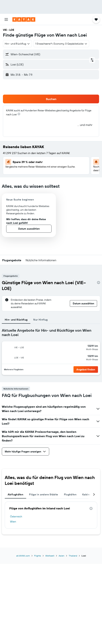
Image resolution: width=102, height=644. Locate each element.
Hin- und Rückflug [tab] (16, 320)
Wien (13, 522)
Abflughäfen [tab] (15, 494)
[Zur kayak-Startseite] (24, 19)
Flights (38, 556)
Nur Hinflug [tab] (40, 320)
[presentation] (19, 114)
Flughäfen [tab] (70, 494)
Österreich (16, 516)
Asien (62, 556)
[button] (6, 19)
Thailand (73, 556)
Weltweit (50, 556)
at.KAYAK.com (23, 556)
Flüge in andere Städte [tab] (44, 494)
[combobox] (17, 44)
